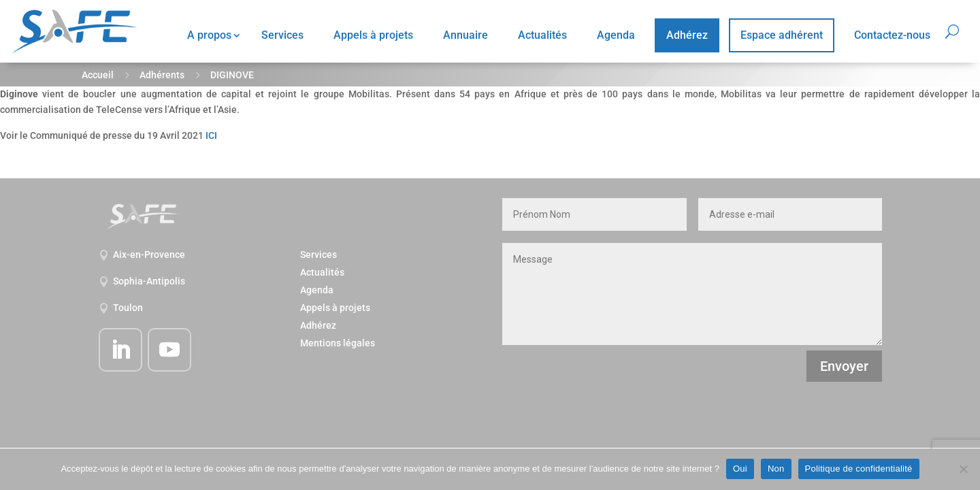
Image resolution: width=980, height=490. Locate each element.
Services (282, 35)
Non (776, 469)
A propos (209, 35)
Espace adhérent (782, 35)
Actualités (542, 35)
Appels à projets (373, 35)
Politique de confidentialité (859, 469)
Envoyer (844, 366)
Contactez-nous (892, 35)
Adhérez (687, 35)
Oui (740, 469)
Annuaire (465, 35)
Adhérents (162, 75)
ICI (211, 135)
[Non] (963, 469)
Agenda (616, 35)
